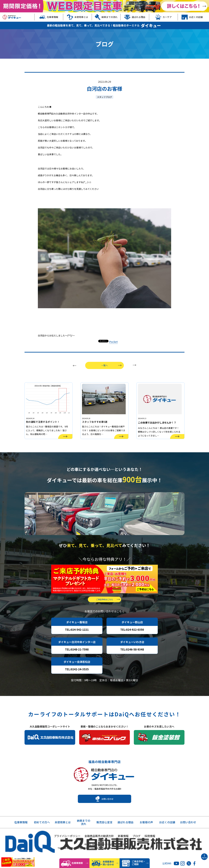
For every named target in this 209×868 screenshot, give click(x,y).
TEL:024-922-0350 (132, 638)
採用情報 (150, 847)
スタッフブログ (104, 97)
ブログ (136, 847)
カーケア (163, 17)
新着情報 (123, 847)
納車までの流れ (106, 17)
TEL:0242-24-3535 (77, 677)
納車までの (84, 833)
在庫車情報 (49, 17)
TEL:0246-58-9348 (132, 658)
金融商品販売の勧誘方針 (99, 847)
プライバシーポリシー (67, 847)
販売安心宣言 (104, 833)
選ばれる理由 (135, 17)
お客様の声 (146, 833)
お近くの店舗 (192, 17)
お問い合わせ (107, 810)
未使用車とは (77, 17)
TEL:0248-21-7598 (77, 658)
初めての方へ (42, 833)
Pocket (113, 342)
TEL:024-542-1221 (77, 638)
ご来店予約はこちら (104, 608)
